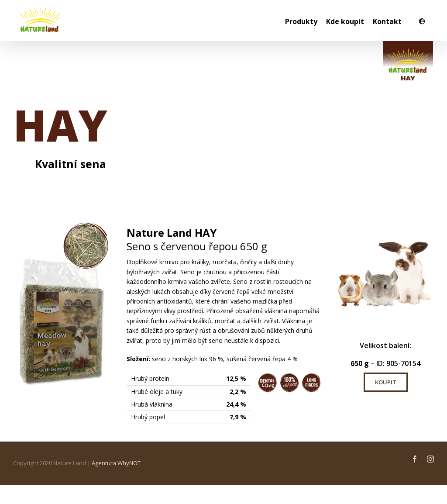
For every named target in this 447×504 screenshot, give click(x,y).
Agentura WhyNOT (116, 463)
